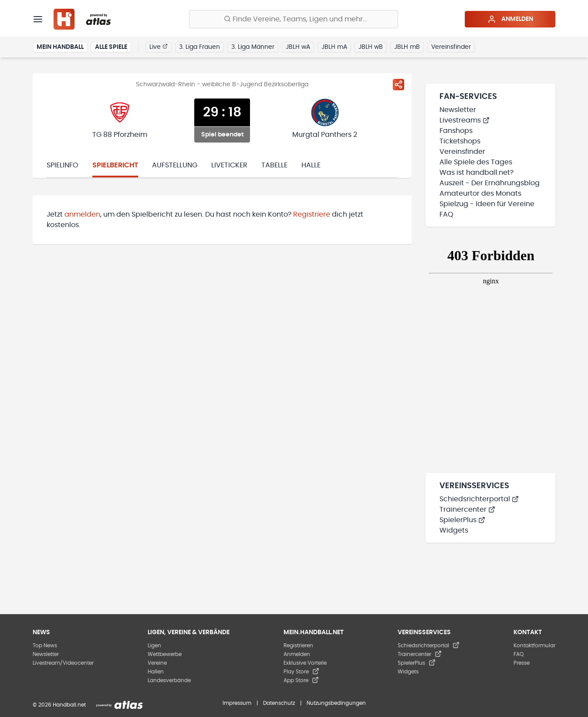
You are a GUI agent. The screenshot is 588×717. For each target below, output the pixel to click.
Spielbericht (115, 165)
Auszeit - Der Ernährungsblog (490, 183)
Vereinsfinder (451, 47)
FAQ (446, 214)
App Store (301, 680)
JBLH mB (407, 47)
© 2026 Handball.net (59, 705)
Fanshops (456, 131)
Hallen (156, 672)
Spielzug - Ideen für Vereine (487, 204)
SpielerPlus (462, 520)
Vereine (157, 663)
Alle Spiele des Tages (476, 162)
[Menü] (38, 19)
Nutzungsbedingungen (336, 703)
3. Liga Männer (253, 47)
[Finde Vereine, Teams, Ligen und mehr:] (294, 19)
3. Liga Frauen (199, 47)
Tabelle (274, 165)
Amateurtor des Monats (480, 194)
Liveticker (229, 165)
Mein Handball (60, 47)
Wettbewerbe (165, 654)
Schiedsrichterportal (479, 499)
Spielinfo (63, 165)
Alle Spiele (111, 47)
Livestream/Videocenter (63, 663)
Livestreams (465, 120)
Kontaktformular (534, 646)
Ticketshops (460, 141)
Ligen (154, 646)
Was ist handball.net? (476, 173)
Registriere (312, 214)
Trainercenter (467, 510)
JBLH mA (334, 47)
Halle (311, 165)
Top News (45, 646)
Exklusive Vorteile (305, 663)
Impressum (237, 703)
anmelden (82, 214)
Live (159, 47)
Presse (522, 663)
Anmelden (510, 19)
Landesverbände (169, 680)
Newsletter (458, 110)
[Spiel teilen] (399, 85)
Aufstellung (175, 165)
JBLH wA (298, 47)
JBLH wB (371, 47)
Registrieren (298, 646)
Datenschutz (279, 703)
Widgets (454, 530)
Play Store (301, 672)
